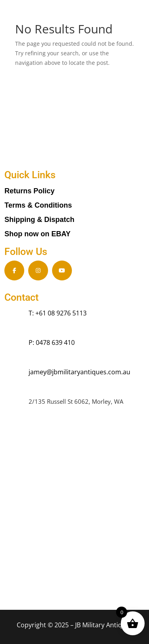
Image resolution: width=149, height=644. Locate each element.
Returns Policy (29, 191)
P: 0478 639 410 (52, 342)
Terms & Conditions (38, 205)
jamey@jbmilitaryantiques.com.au (79, 372)
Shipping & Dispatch (39, 220)
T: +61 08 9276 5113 (58, 313)
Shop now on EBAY (37, 234)
